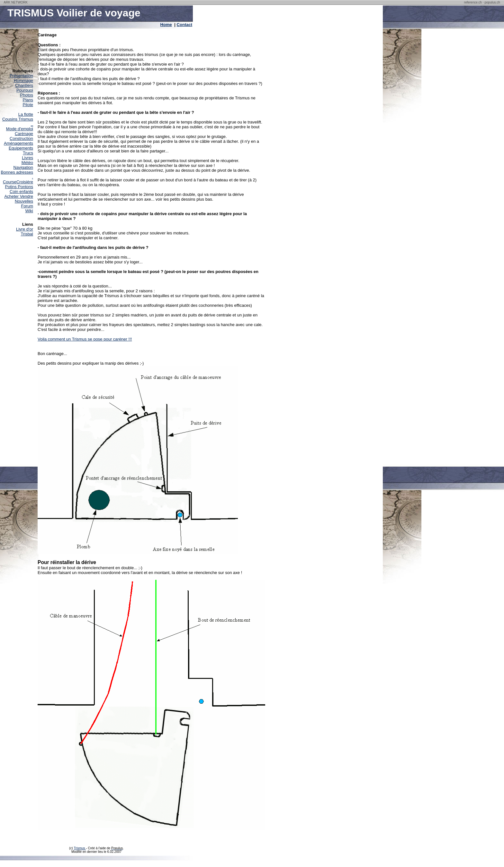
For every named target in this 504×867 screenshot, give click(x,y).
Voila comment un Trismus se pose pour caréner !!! (85, 339)
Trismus (80, 848)
